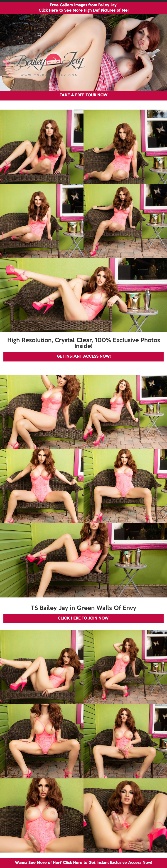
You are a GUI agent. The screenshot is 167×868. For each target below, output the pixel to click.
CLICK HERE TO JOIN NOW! (83, 618)
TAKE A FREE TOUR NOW (83, 95)
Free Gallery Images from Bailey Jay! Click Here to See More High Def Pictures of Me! (83, 8)
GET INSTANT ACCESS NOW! (84, 357)
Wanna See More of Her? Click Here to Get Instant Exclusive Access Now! (83, 863)
